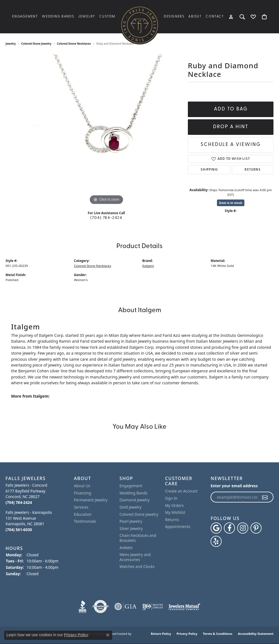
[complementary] (267, 632)
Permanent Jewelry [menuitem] (91, 500)
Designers (174, 17)
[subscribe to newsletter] (265, 497)
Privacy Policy (187, 634)
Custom (107, 17)
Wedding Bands (58, 17)
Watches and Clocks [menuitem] (137, 567)
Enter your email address (234, 486)
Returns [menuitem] (172, 520)
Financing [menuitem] (83, 493)
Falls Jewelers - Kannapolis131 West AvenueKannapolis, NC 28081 (29, 521)
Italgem (148, 266)
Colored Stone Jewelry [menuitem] (139, 514)
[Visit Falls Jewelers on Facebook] (229, 528)
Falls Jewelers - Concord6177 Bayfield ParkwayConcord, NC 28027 (26, 494)
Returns (253, 170)
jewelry (11, 44)
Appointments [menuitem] (178, 527)
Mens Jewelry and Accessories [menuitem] (135, 557)
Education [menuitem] (83, 514)
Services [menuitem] (81, 507)
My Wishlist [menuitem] (175, 512)
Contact (215, 17)
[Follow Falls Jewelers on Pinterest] (256, 528)
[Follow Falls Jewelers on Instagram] (243, 528)
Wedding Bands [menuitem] (133, 493)
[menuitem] (83, 607)
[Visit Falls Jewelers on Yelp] (216, 541)
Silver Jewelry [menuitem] (131, 529)
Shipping (209, 170)
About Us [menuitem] (82, 486)
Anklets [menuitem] (126, 547)
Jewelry (87, 17)
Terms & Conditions (217, 634)
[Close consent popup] (108, 635)
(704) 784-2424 (106, 218)
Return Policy (161, 634)
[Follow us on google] (216, 528)
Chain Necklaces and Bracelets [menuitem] (138, 538)
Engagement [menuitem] (131, 486)
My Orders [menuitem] (174, 505)
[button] (37, 478)
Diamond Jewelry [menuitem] (134, 500)
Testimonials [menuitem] (85, 521)
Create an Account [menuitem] (181, 491)
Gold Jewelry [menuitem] (130, 507)
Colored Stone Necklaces (74, 44)
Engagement (25, 17)
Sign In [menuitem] (171, 498)
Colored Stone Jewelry (36, 44)
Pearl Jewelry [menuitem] (131, 521)
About (195, 17)
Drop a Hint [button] (231, 127)
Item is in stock (231, 203)
